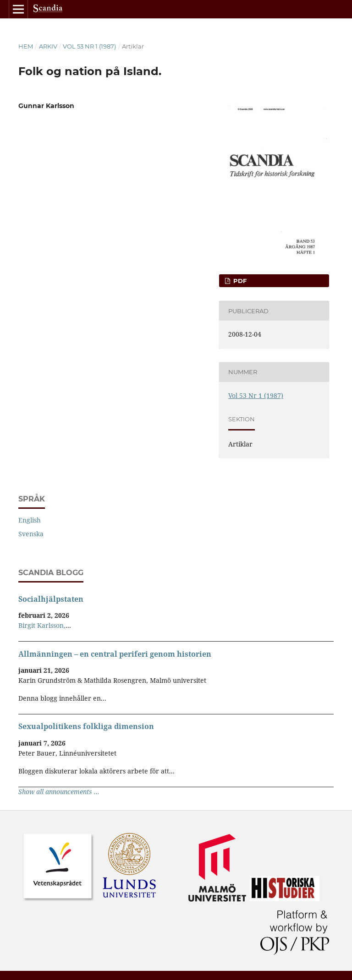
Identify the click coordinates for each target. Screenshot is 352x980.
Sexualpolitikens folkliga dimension (86, 726)
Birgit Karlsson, (42, 625)
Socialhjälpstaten (51, 599)
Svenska (31, 534)
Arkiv (48, 46)
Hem (26, 46)
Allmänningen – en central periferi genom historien (115, 654)
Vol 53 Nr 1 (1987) (89, 46)
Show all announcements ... (59, 792)
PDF (239, 281)
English (30, 520)
